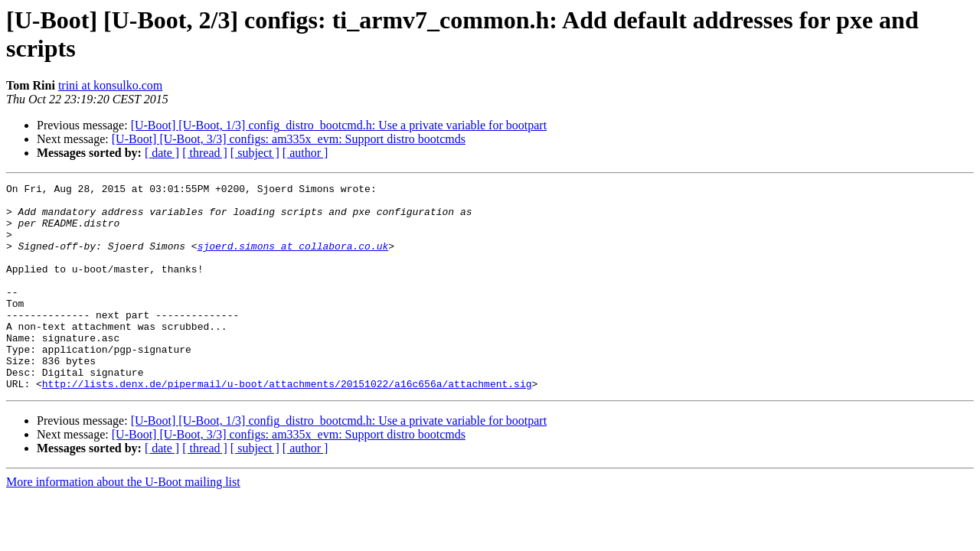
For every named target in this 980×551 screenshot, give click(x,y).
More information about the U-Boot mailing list (123, 523)
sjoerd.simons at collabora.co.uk (293, 259)
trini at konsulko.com (110, 85)
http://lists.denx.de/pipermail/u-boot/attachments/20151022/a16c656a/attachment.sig (287, 425)
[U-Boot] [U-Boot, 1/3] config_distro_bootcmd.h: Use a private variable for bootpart (339, 125)
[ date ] (162, 153)
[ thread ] (205, 153)
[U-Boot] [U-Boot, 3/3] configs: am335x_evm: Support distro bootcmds (289, 139)
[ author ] (305, 153)
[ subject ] (255, 153)
